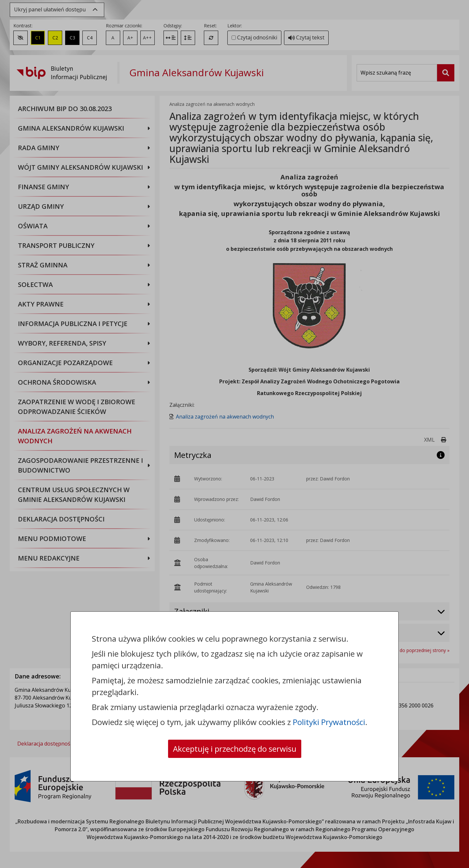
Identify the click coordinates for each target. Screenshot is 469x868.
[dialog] (234, 434)
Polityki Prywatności (329, 722)
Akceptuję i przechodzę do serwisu (235, 749)
